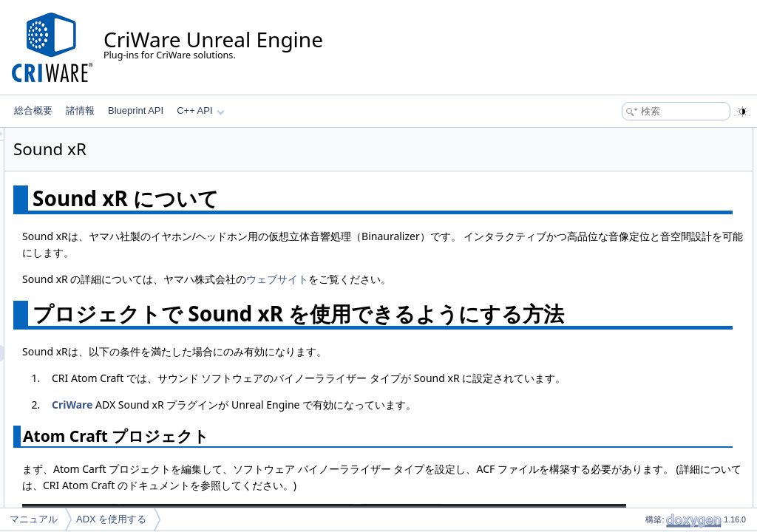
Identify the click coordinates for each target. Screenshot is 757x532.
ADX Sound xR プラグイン (658, 185)
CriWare (257, 470)
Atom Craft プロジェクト (654, 168)
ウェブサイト (462, 295)
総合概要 (33, 110)
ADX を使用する (111, 519)
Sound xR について (632, 136)
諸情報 (80, 110)
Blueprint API (136, 110)
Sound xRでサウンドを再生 (648, 201)
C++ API (200, 110)
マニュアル (34, 519)
